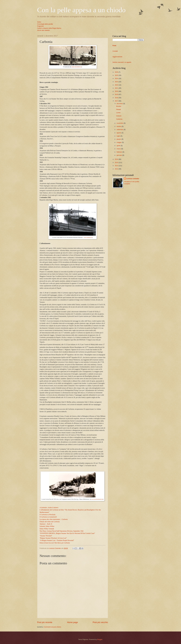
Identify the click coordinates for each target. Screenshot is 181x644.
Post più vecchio (100, 622)
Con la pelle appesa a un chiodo (81, 10)
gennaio (119, 155)
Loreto (118, 113)
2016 (117, 159)
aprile (119, 146)
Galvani (119, 116)
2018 (117, 98)
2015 (117, 163)
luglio (119, 136)
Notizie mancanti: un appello (122, 62)
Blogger (100, 639)
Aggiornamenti (117, 57)
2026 (117, 72)
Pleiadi (119, 109)
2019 (117, 94)
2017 (117, 101)
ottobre (119, 126)
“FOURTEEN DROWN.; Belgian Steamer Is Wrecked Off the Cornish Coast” (67, 533)
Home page (72, 622)
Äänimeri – (46, 524)
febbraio (120, 152)
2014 (117, 166)
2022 (117, 85)
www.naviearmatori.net (97, 499)
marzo (119, 149)
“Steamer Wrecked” (46, 536)
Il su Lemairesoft (48, 517)
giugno (119, 139)
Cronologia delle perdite (45, 24)
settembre (120, 130)
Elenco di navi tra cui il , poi (55, 543)
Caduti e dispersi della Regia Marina (49, 28)
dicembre (120, 104)
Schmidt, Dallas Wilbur (47, 526)
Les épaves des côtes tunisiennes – (54, 519)
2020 (117, 91)
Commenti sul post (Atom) (52, 627)
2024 (117, 78)
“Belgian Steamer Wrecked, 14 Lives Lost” (53, 538)
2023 (117, 82)
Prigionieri (41, 26)
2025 (117, 75)
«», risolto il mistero (49, 508)
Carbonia (119, 119)
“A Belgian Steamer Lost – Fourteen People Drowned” (57, 540)
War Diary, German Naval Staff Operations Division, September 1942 (62, 531)
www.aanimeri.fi (88, 237)
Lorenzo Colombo (133, 179)
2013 (117, 169)
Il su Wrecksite (48, 515)
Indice (39, 22)
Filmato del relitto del (50, 522)
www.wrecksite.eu (77, 67)
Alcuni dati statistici (44, 30)
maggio (119, 142)
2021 (117, 88)
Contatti (115, 51)
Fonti (114, 46)
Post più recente (45, 622)
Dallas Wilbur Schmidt (47, 529)
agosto (119, 133)
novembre (120, 123)
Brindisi (119, 106)
